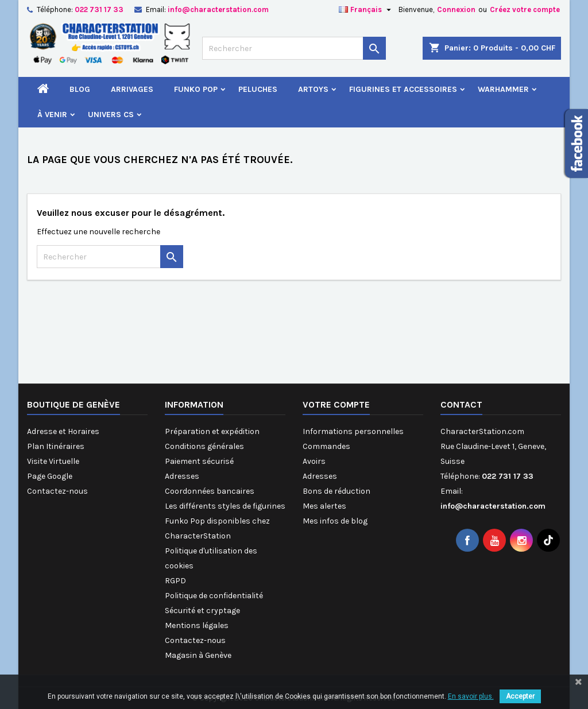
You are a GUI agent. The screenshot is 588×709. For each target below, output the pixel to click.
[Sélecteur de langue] (366, 10)
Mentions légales (197, 625)
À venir (52, 115)
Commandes (326, 446)
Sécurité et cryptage (202, 611)
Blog (80, 89)
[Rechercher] (294, 48)
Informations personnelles (353, 431)
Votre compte (336, 404)
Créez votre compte (525, 9)
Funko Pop (196, 89)
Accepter (520, 696)
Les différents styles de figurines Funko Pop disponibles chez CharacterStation (225, 521)
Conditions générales (204, 446)
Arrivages (132, 89)
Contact (461, 404)
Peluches (258, 89)
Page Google (50, 476)
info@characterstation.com (218, 9)
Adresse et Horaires (63, 431)
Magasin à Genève (198, 655)
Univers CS (111, 115)
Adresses (182, 476)
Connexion (456, 9)
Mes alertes (324, 506)
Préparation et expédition (212, 431)
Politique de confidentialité (214, 596)
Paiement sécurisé (199, 461)
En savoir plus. (471, 696)
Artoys (313, 89)
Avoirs (314, 461)
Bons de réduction (336, 491)
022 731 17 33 (99, 9)
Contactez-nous (57, 491)
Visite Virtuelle (53, 461)
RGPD (175, 581)
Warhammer (503, 89)
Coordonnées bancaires (210, 491)
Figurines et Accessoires (403, 89)
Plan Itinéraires (56, 446)
